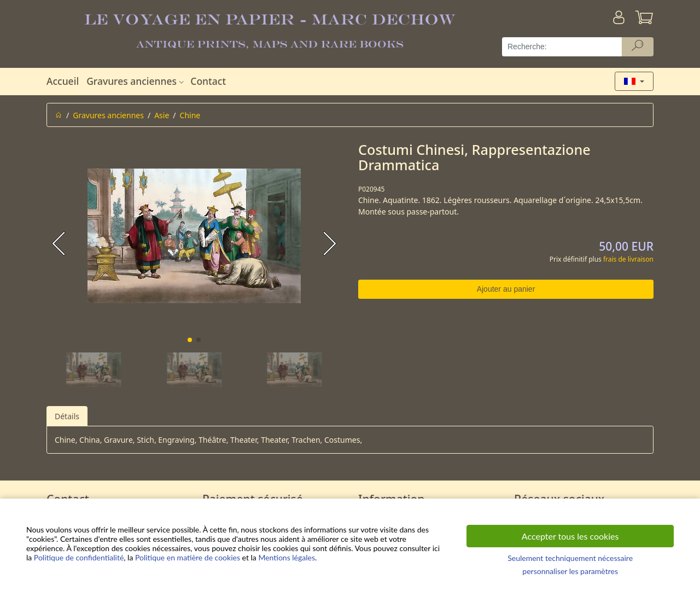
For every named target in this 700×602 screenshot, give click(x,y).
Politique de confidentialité (79, 557)
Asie (162, 115)
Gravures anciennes (136, 81)
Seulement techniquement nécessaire (570, 558)
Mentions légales (287, 557)
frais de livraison (628, 259)
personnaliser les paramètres (570, 571)
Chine (190, 115)
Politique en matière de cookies (188, 557)
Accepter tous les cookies (570, 536)
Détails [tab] (67, 416)
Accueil (63, 81)
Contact (208, 81)
